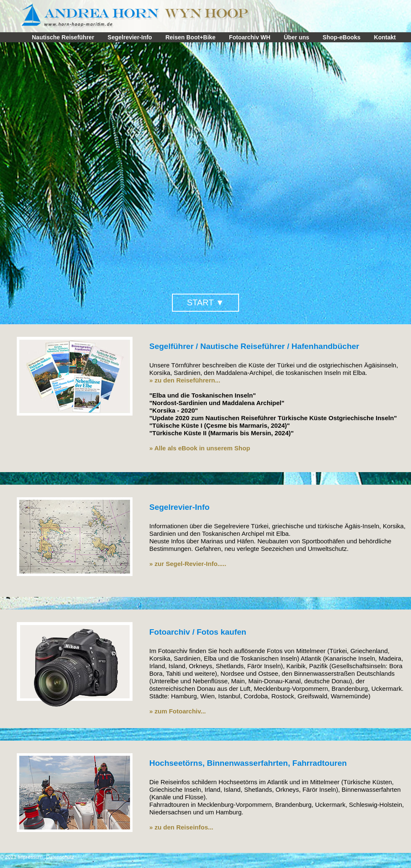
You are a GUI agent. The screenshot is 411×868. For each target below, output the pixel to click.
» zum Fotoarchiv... (178, 711)
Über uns (297, 37)
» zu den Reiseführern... (185, 380)
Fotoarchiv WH (250, 37)
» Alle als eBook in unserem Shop (200, 448)
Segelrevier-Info (130, 37)
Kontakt (385, 37)
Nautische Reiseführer (63, 37)
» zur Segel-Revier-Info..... (188, 564)
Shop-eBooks (341, 37)
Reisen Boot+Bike (190, 37)
